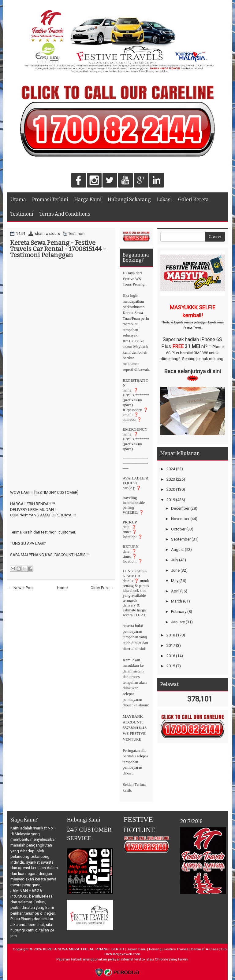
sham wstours (47, 233)
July (175, 560)
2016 (171, 656)
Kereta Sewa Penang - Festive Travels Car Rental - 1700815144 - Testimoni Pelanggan (58, 249)
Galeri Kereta (193, 200)
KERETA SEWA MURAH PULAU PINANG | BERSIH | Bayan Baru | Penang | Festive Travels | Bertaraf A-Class (131, 949)
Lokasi (164, 200)
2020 (171, 489)
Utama (18, 200)
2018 (171, 635)
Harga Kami (88, 200)
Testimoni (22, 214)
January (178, 622)
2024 (171, 469)
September (181, 539)
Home (62, 588)
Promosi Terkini (50, 200)
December (180, 508)
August (177, 550)
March (177, 601)
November (180, 519)
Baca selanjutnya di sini (193, 371)
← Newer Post (21, 588)
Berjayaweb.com (127, 954)
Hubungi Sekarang (129, 200)
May (175, 581)
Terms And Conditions (65, 214)
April (175, 591)
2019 (171, 500)
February (179, 612)
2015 (171, 666)
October (178, 529)
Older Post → (102, 588)
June (175, 570)
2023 (171, 479)
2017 (171, 645)
